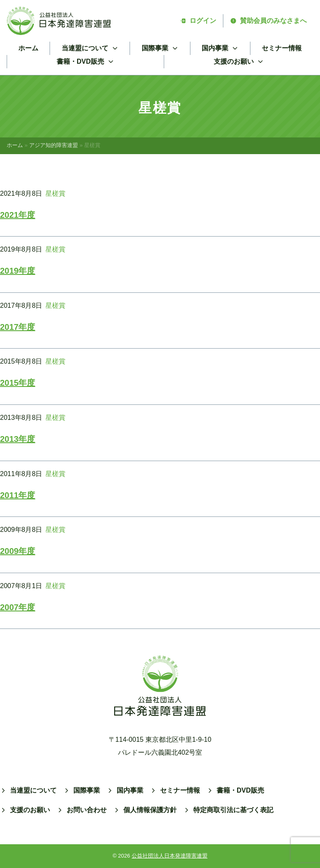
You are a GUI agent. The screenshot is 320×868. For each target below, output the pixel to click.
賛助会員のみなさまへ (268, 21)
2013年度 (18, 439)
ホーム (28, 48)
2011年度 (18, 495)
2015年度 (18, 383)
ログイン (198, 21)
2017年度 (18, 327)
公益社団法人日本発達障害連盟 (170, 856)
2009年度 (18, 551)
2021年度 (18, 215)
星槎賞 (55, 193)
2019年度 (18, 271)
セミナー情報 (282, 48)
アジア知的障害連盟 (54, 145)
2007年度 (18, 607)
